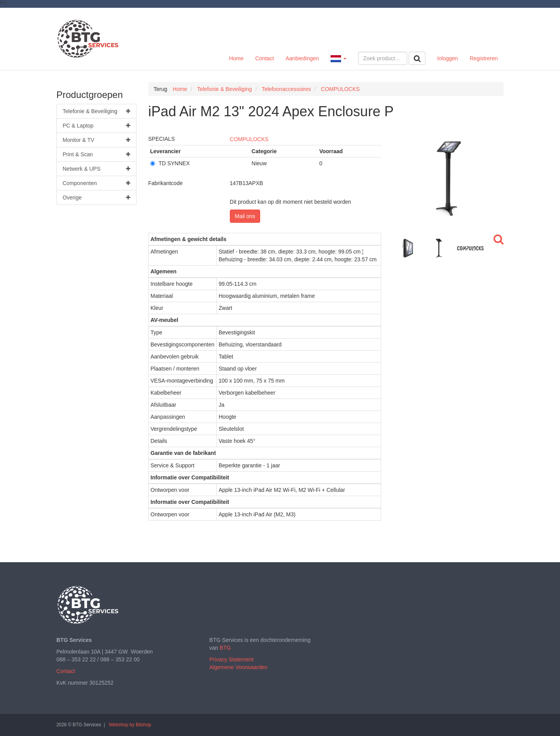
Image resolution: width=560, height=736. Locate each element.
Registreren (484, 58)
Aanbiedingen (302, 58)
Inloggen (448, 58)
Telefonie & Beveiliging (96, 111)
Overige (96, 198)
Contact (264, 58)
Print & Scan (96, 154)
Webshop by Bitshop (130, 725)
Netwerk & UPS (96, 169)
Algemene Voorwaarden (238, 667)
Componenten (96, 183)
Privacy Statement (231, 659)
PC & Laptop (96, 126)
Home (236, 58)
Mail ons (245, 216)
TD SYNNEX (170, 163)
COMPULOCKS (249, 139)
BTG (225, 648)
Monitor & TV (96, 140)
